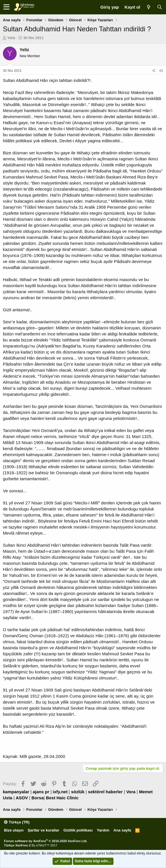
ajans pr (41, 792)
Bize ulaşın (14, 830)
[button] (6, 7)
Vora (131, 792)
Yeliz (11, 38)
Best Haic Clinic (62, 798)
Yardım (103, 830)
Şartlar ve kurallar (43, 830)
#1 (161, 71)
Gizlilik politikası (78, 830)
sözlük (78, 792)
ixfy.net (60, 792)
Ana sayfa (122, 830)
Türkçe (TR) (17, 822)
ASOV (22, 798)
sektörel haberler (105, 792)
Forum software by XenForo (46, 841)
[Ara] (159, 7)
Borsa (38, 798)
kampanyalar (16, 792)
